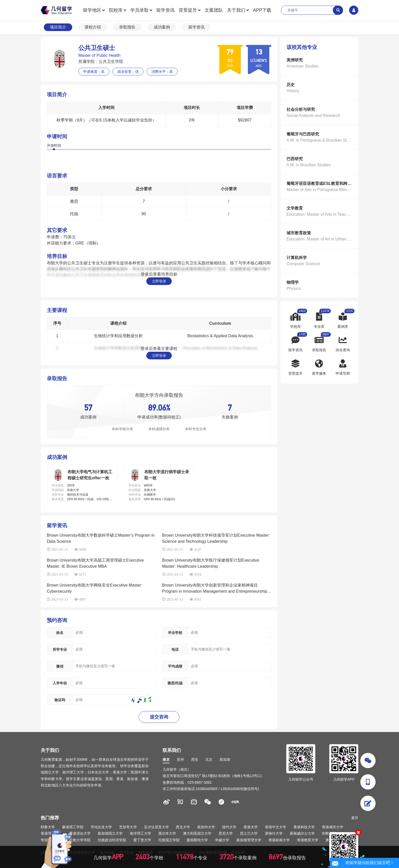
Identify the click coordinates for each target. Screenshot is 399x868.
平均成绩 (175, 666)
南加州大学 (206, 827)
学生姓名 (58, 485)
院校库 (116, 10)
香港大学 (251, 827)
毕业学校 (175, 633)
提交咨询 (159, 717)
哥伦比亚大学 (101, 827)
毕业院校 (58, 490)
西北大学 (183, 827)
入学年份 (60, 683)
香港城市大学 (333, 827)
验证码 (60, 700)
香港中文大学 (276, 827)
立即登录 (159, 281)
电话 (175, 649)
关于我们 (236, 10)
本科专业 (58, 495)
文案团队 (214, 10)
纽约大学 (229, 827)
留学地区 (92, 10)
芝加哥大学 (128, 827)
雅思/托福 (175, 683)
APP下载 (262, 10)
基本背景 (58, 499)
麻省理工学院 (73, 827)
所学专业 (60, 649)
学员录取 (139, 10)
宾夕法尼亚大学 (156, 827)
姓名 (60, 633)
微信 (60, 666)
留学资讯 (165, 10)
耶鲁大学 (48, 827)
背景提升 (188, 10)
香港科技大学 (304, 827)
